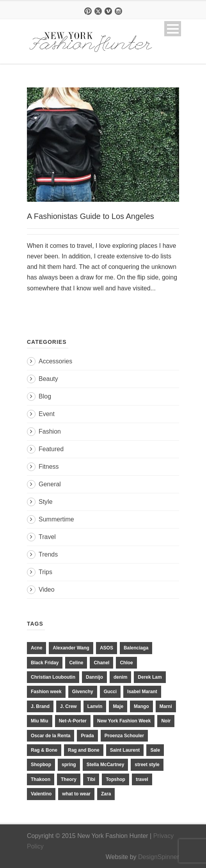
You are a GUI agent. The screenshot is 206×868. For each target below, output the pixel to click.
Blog (45, 396)
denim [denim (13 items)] (120, 677)
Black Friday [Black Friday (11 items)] (45, 663)
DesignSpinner (159, 857)
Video (47, 590)
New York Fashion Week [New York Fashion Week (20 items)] (124, 721)
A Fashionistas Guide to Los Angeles (91, 216)
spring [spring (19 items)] (69, 765)
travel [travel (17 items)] (142, 779)
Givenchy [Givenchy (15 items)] (83, 692)
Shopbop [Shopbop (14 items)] (41, 765)
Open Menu (173, 29)
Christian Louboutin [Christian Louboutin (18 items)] (53, 677)
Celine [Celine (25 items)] (76, 663)
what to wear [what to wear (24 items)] (76, 794)
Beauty (48, 379)
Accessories (55, 361)
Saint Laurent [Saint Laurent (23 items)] (125, 750)
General (50, 484)
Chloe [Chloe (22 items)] (126, 663)
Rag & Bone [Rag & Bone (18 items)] (44, 750)
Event (47, 414)
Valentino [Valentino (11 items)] (41, 794)
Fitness (49, 467)
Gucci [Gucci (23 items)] (110, 692)
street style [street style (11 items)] (147, 765)
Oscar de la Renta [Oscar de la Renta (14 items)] (51, 736)
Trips (45, 572)
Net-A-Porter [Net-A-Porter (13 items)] (73, 721)
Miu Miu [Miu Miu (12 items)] (40, 721)
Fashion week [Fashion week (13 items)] (46, 692)
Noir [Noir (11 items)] (166, 721)
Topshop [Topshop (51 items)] (115, 779)
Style (46, 502)
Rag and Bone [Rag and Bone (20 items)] (84, 750)
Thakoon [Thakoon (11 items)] (41, 779)
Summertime (56, 519)
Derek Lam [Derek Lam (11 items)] (150, 677)
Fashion (50, 431)
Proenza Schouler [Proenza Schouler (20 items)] (124, 736)
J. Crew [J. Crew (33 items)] (68, 706)
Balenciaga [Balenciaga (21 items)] (136, 648)
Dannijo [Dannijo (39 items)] (94, 677)
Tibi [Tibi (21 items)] (91, 779)
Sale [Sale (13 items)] (155, 750)
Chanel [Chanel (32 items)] (101, 663)
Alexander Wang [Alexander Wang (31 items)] (71, 648)
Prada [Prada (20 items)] (87, 736)
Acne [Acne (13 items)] (36, 648)
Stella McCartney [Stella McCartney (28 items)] (106, 765)
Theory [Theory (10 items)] (69, 779)
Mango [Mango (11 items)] (141, 706)
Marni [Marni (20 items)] (166, 706)
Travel (47, 537)
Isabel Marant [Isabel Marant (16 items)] (142, 692)
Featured (51, 449)
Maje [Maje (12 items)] (118, 706)
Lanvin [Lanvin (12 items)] (95, 706)
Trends (48, 554)
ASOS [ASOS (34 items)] (107, 648)
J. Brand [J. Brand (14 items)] (40, 706)
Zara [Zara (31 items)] (106, 794)
